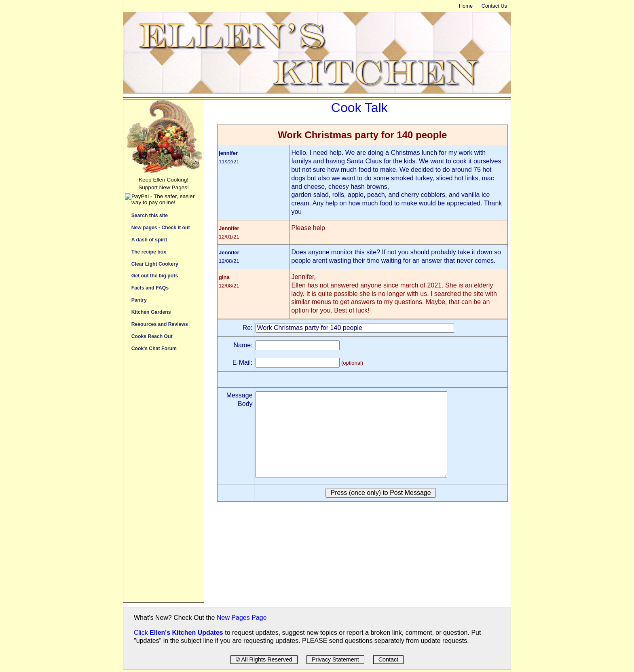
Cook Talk (359, 108)
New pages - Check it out (161, 227)
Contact (389, 659)
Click (142, 633)
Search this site (150, 215)
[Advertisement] (164, 481)
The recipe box (149, 252)
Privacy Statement (335, 659)
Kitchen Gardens (151, 312)
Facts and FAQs (150, 288)
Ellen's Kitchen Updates (186, 633)
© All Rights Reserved (264, 659)
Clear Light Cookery (155, 264)
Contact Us (494, 6)
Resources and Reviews (160, 324)
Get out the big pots (155, 276)
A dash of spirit (149, 240)
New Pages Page (242, 618)
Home (466, 6)
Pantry (139, 300)
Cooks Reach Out (152, 336)
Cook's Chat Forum (154, 348)
